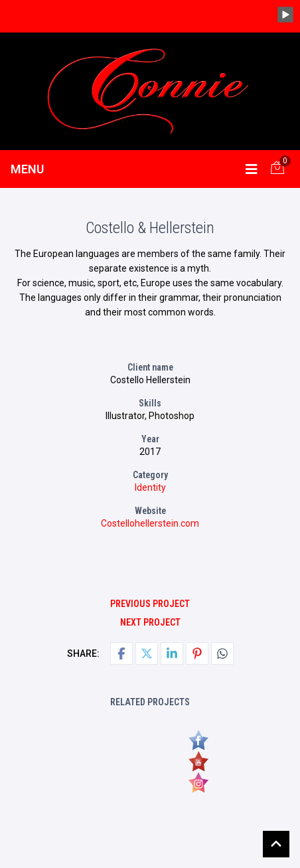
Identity (150, 487)
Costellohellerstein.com (150, 523)
